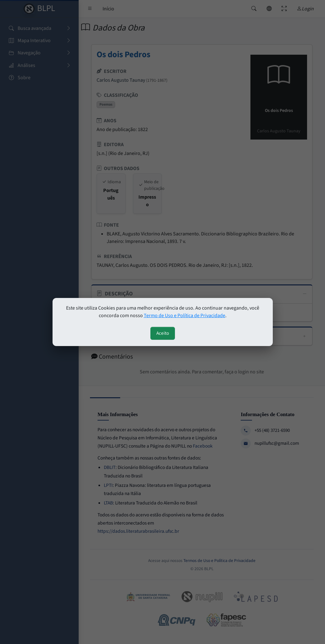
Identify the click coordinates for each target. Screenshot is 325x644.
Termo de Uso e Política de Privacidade (185, 316)
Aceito (163, 333)
